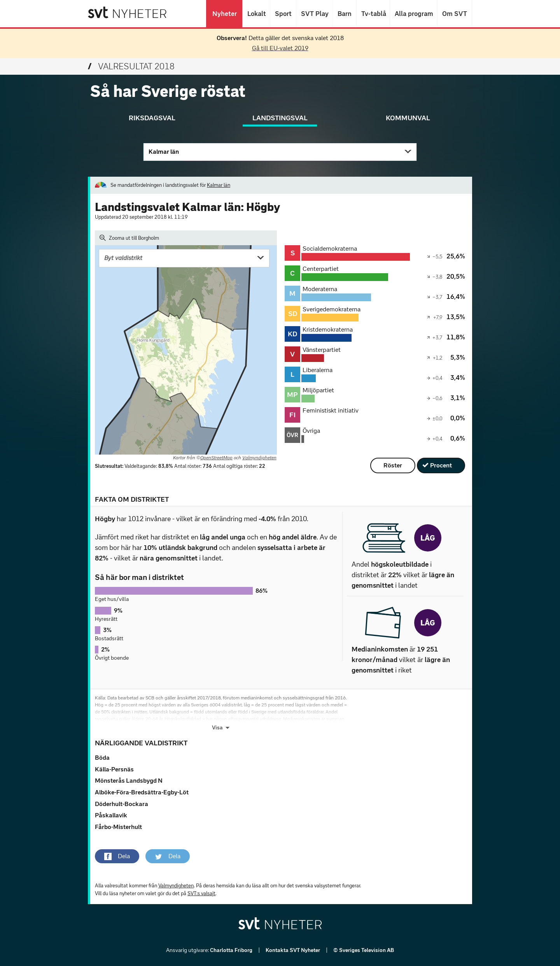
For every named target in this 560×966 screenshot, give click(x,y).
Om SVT (455, 14)
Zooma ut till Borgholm (129, 238)
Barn (345, 14)
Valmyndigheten (259, 458)
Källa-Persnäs (114, 769)
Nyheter (224, 14)
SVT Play (314, 14)
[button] (117, 856)
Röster (393, 465)
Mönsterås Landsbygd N (129, 781)
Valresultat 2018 (131, 66)
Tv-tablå (373, 14)
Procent (441, 465)
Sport (283, 14)
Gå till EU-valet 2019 (280, 48)
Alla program (414, 14)
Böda (102, 758)
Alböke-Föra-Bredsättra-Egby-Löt (142, 792)
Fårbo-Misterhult (118, 827)
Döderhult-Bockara (122, 804)
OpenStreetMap (216, 458)
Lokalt (256, 14)
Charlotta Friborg (232, 950)
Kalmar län (164, 152)
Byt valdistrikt (123, 258)
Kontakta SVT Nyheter (293, 950)
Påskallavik (111, 815)
